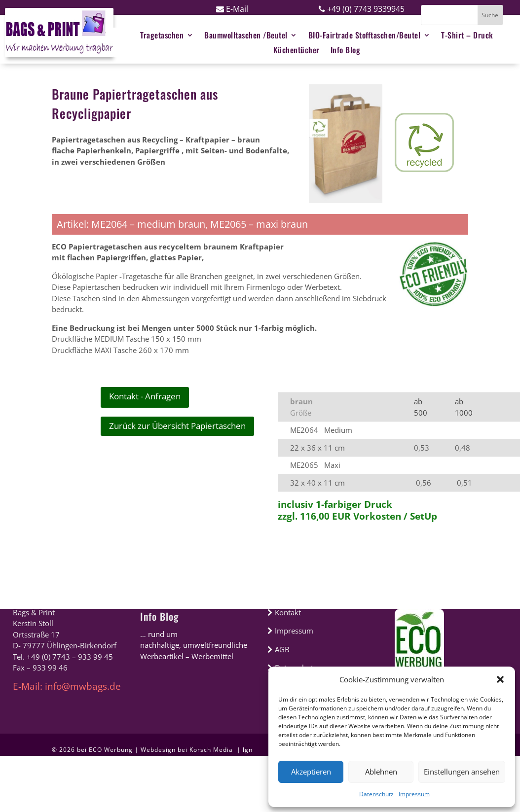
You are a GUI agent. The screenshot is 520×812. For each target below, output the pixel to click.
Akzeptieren (311, 772)
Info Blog (159, 616)
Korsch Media (212, 750)
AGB (279, 649)
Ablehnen (381, 772)
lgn (248, 750)
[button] (500, 679)
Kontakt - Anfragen (145, 396)
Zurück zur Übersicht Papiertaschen (177, 426)
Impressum (414, 794)
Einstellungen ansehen (462, 772)
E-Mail (232, 9)
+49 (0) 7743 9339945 (362, 9)
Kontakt (284, 612)
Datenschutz (376, 794)
